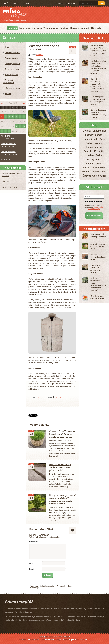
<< (2, 103)
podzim (98, 147)
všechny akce (6, 160)
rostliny (90, 155)
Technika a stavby (13, 69)
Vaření (29, 28)
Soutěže (64, 28)
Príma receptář (15, 13)
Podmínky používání (71, 640)
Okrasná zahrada (12, 53)
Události (85, 28)
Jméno (32, 563)
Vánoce (90, 164)
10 (16, 117)
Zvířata (38, 28)
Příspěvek (34, 542)
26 (24, 126)
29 (9, 131)
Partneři (23, 640)
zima (104, 172)
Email (32, 569)
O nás (26, 3)
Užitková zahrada (13, 88)
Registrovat (71, 3)
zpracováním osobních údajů (96, 208)
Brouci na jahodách (9, 187)
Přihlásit (60, 3)
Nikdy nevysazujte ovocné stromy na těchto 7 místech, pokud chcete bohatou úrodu (63, 499)
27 (2, 131)
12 (24, 117)
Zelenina (95, 172)
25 (20, 126)
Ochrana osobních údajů (51, 640)
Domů (5, 3)
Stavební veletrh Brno (9, 144)
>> (24, 103)
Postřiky (88, 151)
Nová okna (6, 182)
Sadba (99, 155)
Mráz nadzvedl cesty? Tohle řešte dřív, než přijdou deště (60, 467)
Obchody (96, 28)
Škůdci (102, 176)
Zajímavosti (99, 168)
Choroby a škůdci (12, 64)
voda (99, 159)
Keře (102, 139)
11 (20, 117)
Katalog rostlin (11, 75)
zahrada (87, 168)
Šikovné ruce (90, 176)
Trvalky (91, 159)
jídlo (96, 139)
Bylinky (87, 131)
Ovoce (89, 147)
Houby (8, 94)
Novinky (98, 143)
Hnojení (88, 139)
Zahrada (12, 28)
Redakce (40, 55)
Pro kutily (58, 397)
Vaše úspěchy (51, 28)
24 (16, 126)
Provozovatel (33, 640)
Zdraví (85, 172)
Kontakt (16, 3)
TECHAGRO (6, 136)
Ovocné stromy (11, 58)
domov (99, 135)
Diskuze (75, 28)
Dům (21, 28)
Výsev (99, 164)
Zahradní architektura (8, 81)
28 (6, 131)
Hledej (101, 3)
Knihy (89, 143)
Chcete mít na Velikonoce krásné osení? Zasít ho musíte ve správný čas (62, 434)
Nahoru (84, 640)
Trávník (8, 47)
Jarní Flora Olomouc (9, 152)
